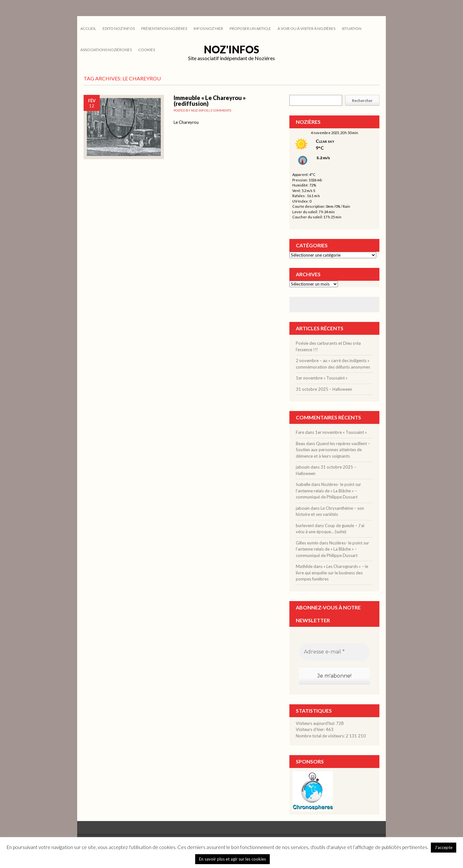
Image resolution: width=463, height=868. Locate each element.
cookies (147, 50)
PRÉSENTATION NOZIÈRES (164, 28)
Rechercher (362, 101)
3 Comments (221, 110)
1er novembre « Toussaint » (322, 378)
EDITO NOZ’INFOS (119, 28)
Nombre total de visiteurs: (321, 736)
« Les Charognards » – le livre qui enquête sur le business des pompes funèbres (332, 573)
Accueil (88, 28)
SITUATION (352, 28)
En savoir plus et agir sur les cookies (232, 859)
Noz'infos (232, 49)
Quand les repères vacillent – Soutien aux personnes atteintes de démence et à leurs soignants (333, 450)
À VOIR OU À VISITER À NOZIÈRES (306, 28)
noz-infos (200, 110)
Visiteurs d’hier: (311, 729)
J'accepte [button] (444, 847)
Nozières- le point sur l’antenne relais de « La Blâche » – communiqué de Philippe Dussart (328, 491)
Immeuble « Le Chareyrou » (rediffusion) (210, 101)
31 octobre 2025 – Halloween (324, 389)
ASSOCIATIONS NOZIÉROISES (106, 50)
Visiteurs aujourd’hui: (316, 723)
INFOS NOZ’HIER (208, 28)
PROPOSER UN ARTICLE (250, 28)
